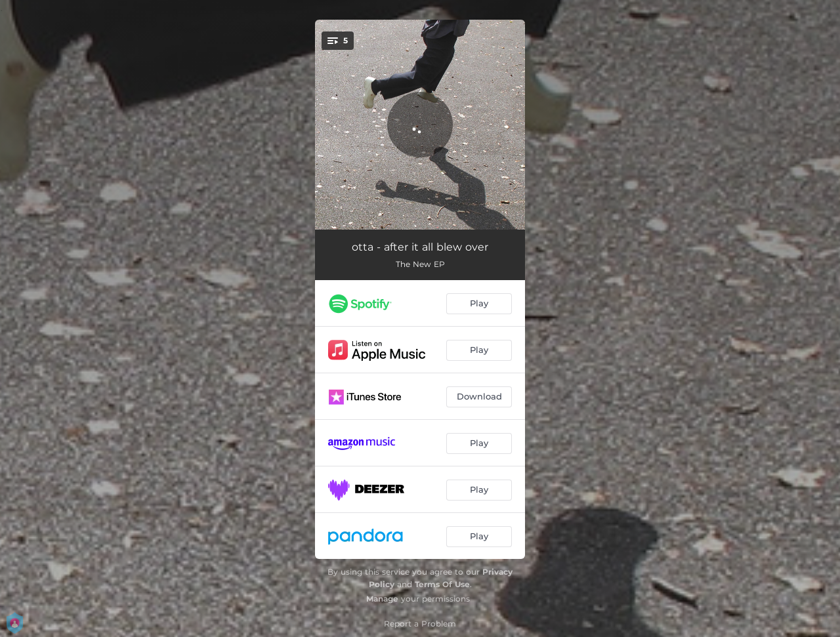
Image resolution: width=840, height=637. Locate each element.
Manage (382, 599)
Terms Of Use (442, 584)
